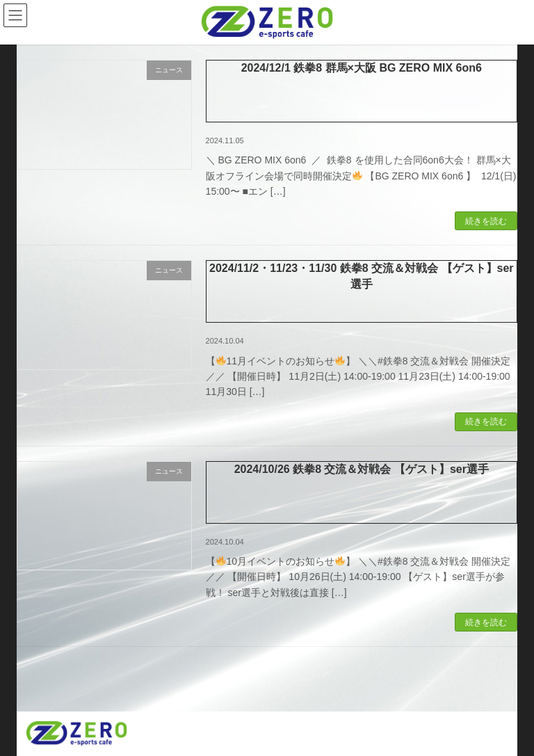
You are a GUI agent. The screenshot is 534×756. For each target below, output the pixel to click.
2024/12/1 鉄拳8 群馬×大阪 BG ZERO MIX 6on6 (362, 68)
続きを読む (486, 221)
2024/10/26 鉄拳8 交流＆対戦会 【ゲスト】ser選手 (362, 469)
